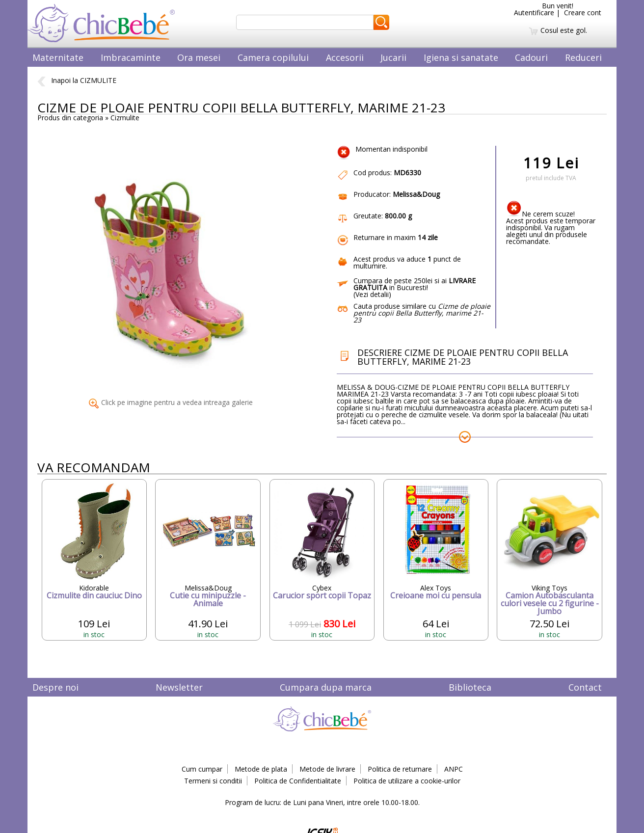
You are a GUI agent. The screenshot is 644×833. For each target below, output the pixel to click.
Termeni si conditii (213, 781)
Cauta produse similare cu (422, 313)
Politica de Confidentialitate (298, 781)
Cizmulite (125, 118)
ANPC (454, 769)
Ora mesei (199, 57)
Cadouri (531, 57)
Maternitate (58, 57)
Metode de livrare (327, 769)
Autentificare (534, 13)
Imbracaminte (131, 57)
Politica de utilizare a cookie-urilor (407, 781)
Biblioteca (470, 687)
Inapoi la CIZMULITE (77, 80)
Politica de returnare (400, 769)
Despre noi (55, 687)
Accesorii (345, 57)
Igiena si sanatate (461, 57)
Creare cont (583, 13)
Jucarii (393, 57)
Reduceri (583, 57)
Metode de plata (261, 769)
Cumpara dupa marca (326, 687)
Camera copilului (273, 57)
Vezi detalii (372, 294)
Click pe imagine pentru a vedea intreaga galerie (171, 402)
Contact (585, 687)
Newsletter (179, 687)
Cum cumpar (202, 769)
